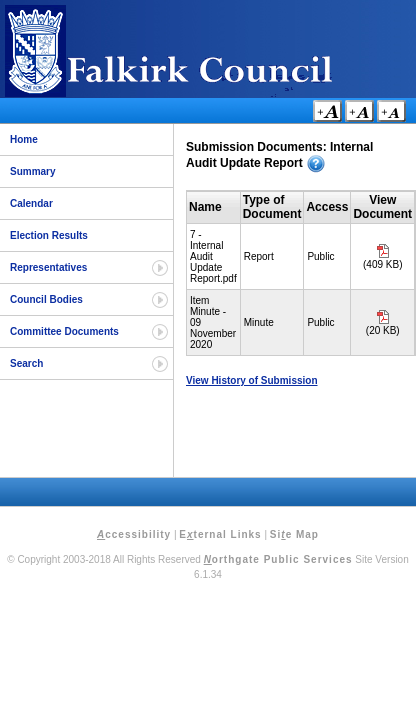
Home (24, 139)
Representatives (48, 267)
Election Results (49, 235)
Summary (33, 171)
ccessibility (134, 534)
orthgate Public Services (278, 559)
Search (26, 363)
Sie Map (294, 534)
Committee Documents (64, 331)
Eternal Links (220, 534)
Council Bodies (46, 299)
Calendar (31, 203)
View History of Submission (252, 380)
